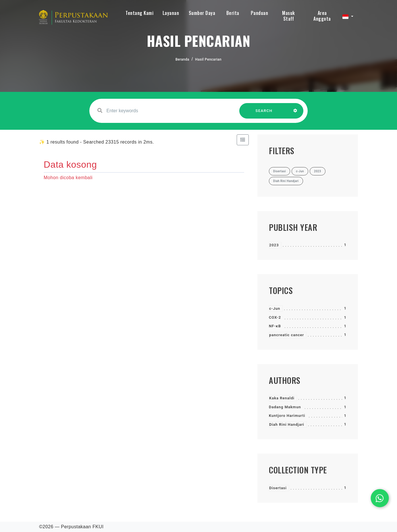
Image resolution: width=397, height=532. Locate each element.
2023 (274, 245)
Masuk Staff (289, 16)
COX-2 (275, 317)
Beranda (182, 59)
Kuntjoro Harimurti (287, 416)
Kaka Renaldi (282, 398)
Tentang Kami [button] (139, 13)
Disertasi (278, 488)
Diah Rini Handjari (287, 424)
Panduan (260, 13)
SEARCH (264, 114)
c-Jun (275, 308)
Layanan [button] (171, 13)
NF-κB (275, 326)
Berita (233, 13)
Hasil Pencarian (209, 59)
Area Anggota (322, 16)
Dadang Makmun (285, 407)
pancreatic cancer (287, 335)
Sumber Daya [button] (202, 13)
